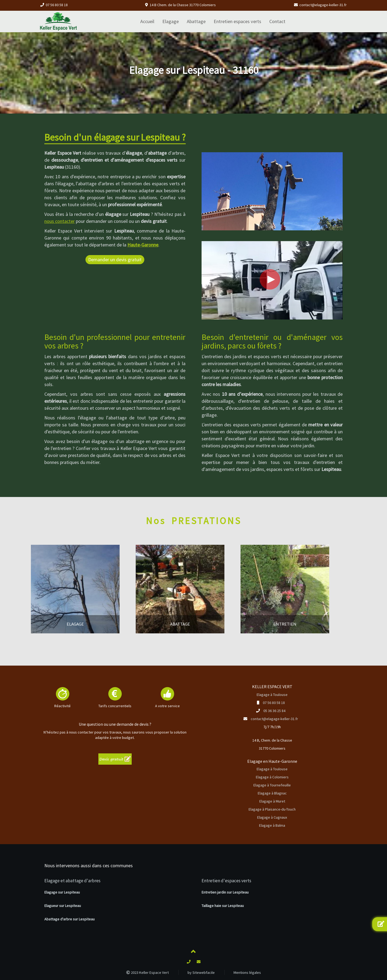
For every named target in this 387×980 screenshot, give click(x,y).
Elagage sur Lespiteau (62, 892)
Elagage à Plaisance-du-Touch (272, 809)
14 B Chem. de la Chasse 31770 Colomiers (183, 5)
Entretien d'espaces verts (226, 881)
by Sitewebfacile (201, 972)
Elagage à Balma (272, 825)
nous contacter (60, 221)
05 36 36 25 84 (274, 711)
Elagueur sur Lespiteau (63, 906)
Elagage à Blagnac (272, 793)
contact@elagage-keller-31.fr (323, 5)
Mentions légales (247, 972)
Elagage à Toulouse (272, 695)
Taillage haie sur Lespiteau (223, 906)
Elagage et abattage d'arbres (72, 881)
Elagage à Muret (272, 801)
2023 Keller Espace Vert (148, 972)
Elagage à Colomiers (272, 777)
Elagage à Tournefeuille (272, 785)
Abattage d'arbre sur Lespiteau (69, 919)
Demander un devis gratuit (115, 259)
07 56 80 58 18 (57, 5)
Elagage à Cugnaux (272, 817)
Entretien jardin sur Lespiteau (225, 892)
